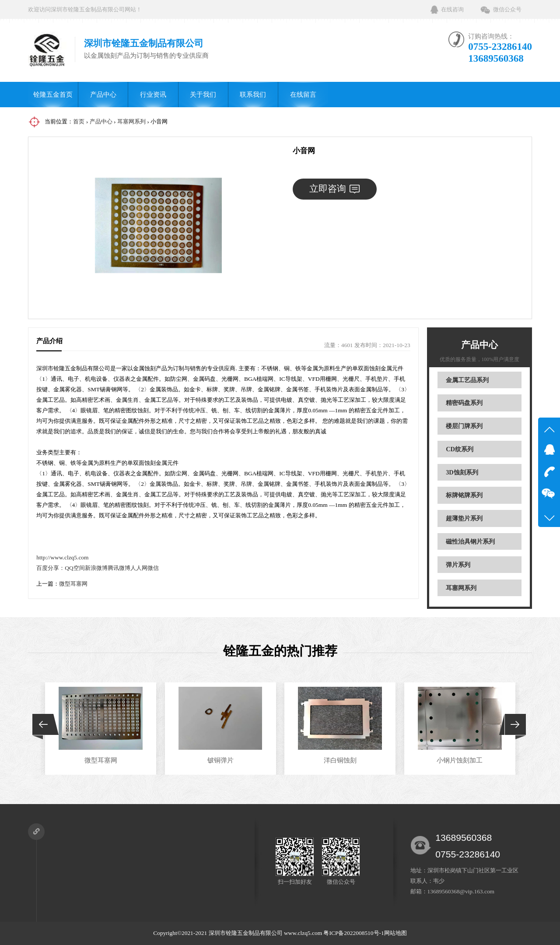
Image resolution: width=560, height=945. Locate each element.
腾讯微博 (119, 568)
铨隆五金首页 (53, 94)
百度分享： (51, 568)
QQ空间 (75, 568)
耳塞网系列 (131, 121)
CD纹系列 (460, 449)
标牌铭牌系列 (464, 495)
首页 (79, 121)
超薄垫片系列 (464, 518)
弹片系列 (458, 565)
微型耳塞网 (73, 584)
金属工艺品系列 (467, 380)
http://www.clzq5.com (62, 557)
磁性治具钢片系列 (470, 541)
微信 (153, 568)
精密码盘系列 (464, 403)
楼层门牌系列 (464, 426)
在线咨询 (452, 9)
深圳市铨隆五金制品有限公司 (246, 933)
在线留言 (303, 94)
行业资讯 (153, 94)
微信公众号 (507, 9)
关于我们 (203, 94)
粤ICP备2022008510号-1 (353, 933)
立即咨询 (334, 189)
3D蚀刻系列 (462, 472)
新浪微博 (96, 568)
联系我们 (253, 94)
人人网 (139, 568)
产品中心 (103, 94)
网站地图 (395, 933)
